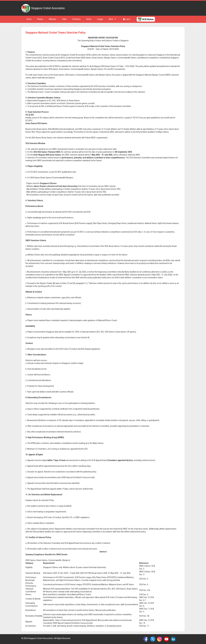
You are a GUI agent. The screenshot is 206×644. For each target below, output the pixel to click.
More (112, 19)
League (100, 19)
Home (29, 19)
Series (89, 19)
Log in (127, 19)
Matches (53, 19)
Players (40, 19)
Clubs (64, 19)
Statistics (76, 19)
